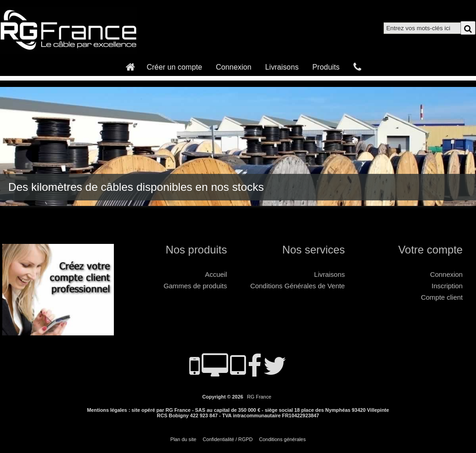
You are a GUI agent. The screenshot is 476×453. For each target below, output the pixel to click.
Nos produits (196, 250)
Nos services (313, 250)
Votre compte (431, 250)
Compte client (442, 297)
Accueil (216, 274)
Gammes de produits (195, 286)
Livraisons (282, 67)
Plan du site (183, 439)
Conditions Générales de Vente (297, 286)
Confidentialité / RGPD (227, 439)
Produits (326, 67)
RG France (259, 397)
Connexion (234, 67)
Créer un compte (175, 67)
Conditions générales (282, 439)
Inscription (447, 286)
